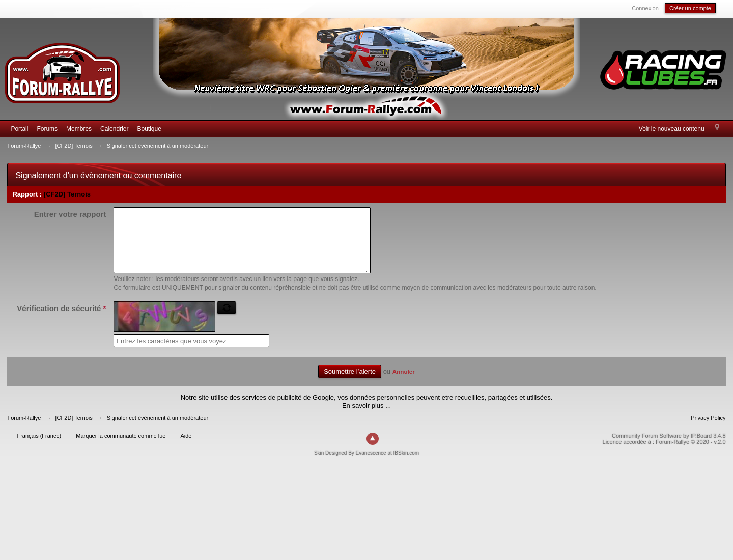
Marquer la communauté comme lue (121, 448)
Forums (47, 129)
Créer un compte (690, 8)
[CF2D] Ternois (67, 194)
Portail (19, 129)
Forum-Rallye (24, 430)
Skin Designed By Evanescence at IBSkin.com (366, 465)
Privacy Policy (708, 430)
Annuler (404, 384)
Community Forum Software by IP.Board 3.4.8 (669, 448)
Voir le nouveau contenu (672, 129)
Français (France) (39, 448)
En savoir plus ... (366, 418)
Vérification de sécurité (61, 320)
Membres (79, 129)
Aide (186, 448)
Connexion (645, 8)
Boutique (149, 129)
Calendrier (114, 129)
